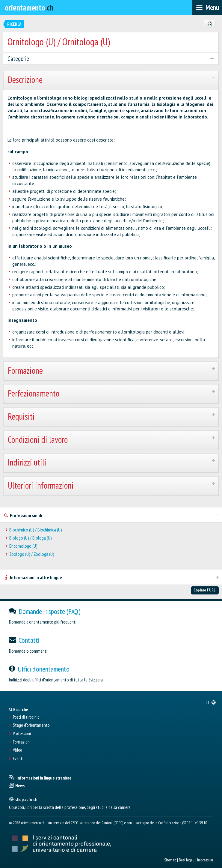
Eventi (18, 759)
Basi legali (187, 860)
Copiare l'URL (205, 590)
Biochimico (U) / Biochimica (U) (36, 530)
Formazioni (22, 742)
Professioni (22, 734)
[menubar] (207, 7)
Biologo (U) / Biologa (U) (31, 538)
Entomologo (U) (23, 546)
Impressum (205, 860)
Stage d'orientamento (31, 725)
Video (18, 750)
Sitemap (170, 860)
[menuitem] (211, 702)
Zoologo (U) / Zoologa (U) (32, 554)
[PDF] (210, 24)
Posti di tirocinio (26, 717)
